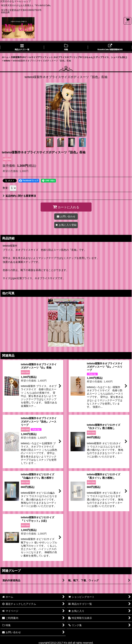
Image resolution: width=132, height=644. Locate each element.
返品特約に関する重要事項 (19, 196)
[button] (50, 142)
